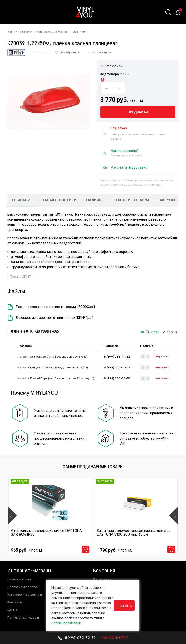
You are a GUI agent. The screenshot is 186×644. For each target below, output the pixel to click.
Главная (12, 32)
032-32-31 (77, 638)
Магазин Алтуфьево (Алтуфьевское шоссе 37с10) (53, 357)
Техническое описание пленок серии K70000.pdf (51, 307)
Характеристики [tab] (59, 200)
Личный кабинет (20, 579)
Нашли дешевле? (125, 151)
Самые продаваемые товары (93, 467)
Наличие (95, 200)
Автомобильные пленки (52, 32)
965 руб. (27, 550)
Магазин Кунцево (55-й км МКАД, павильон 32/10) (53, 367)
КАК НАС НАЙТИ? (114, 638)
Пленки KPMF (80, 32)
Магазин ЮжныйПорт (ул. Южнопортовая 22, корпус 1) (56, 378)
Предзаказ (138, 112)
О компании (102, 579)
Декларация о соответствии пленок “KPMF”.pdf (50, 318)
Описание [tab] (22, 200)
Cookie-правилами (66, 623)
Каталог (27, 32)
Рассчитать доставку (129, 168)
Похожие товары (131, 200)
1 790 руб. (114, 550)
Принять (124, 605)
